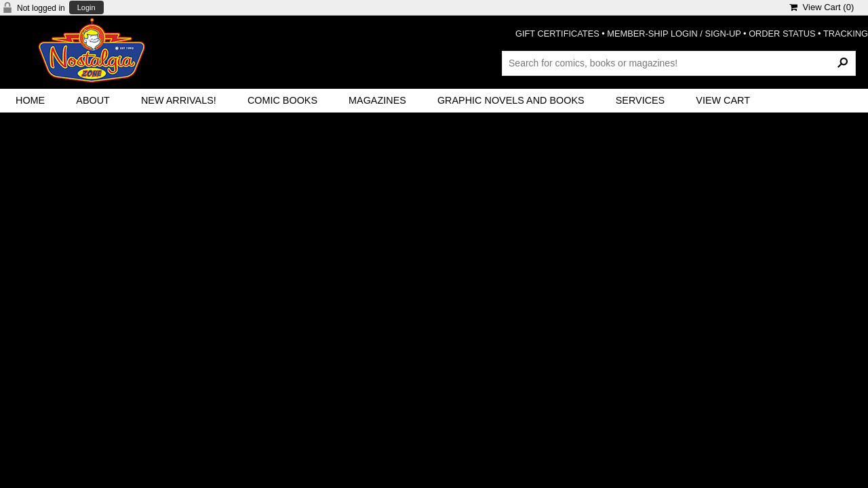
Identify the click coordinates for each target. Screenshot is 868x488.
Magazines (377, 100)
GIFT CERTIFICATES (557, 34)
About (93, 100)
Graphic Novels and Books (511, 100)
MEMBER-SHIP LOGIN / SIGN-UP (674, 34)
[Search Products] (679, 63)
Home (30, 100)
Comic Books (282, 100)
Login (86, 8)
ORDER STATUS (782, 34)
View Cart (723, 100)
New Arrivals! (179, 100)
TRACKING (846, 34)
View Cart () (822, 7)
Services (640, 100)
